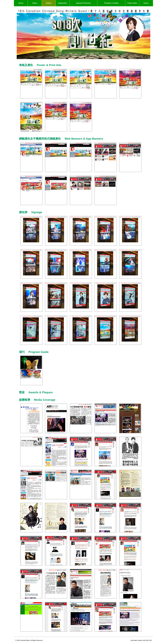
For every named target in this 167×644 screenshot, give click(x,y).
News (35, 3)
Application (63, 3)
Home (21, 3)
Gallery (49, 3)
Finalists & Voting (111, 3)
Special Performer (83, 3)
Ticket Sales (132, 3)
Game (146, 3)
